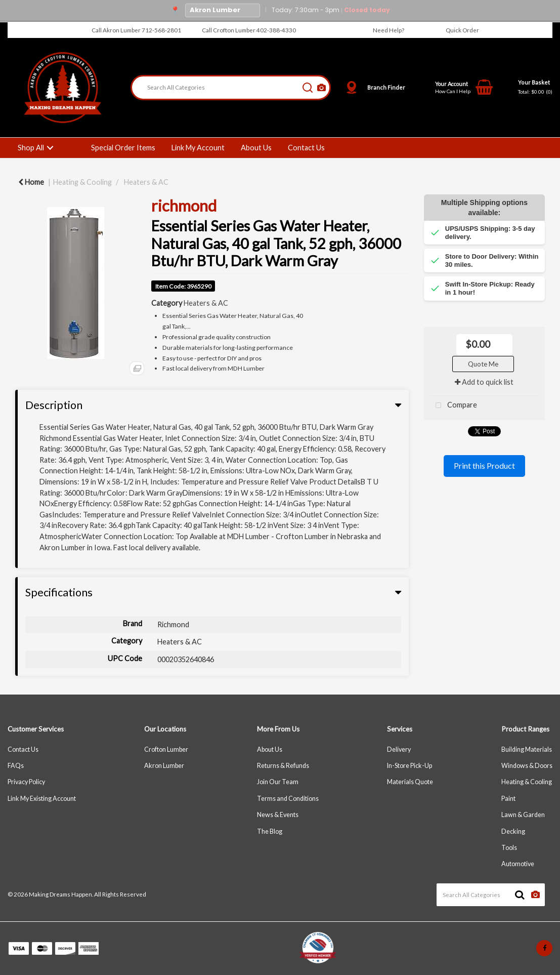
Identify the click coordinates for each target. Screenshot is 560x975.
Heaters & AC (146, 182)
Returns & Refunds (283, 766)
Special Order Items (123, 148)
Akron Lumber (164, 766)
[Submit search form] (308, 88)
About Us (256, 148)
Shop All (31, 148)
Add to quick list (484, 382)
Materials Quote (410, 782)
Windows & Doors (527, 766)
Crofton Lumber (166, 749)
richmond (184, 206)
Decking (513, 831)
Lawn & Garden (523, 815)
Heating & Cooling (82, 182)
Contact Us (306, 148)
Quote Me (483, 364)
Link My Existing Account (42, 799)
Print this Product (484, 465)
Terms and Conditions (288, 799)
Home (31, 182)
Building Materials (527, 749)
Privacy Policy (26, 782)
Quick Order (462, 30)
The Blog (270, 831)
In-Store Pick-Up (410, 766)
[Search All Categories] (231, 88)
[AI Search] (321, 88)
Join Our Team (278, 782)
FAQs (16, 766)
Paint (508, 799)
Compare (454, 406)
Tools (509, 848)
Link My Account (198, 148)
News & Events (278, 815)
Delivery (399, 749)
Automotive (518, 864)
